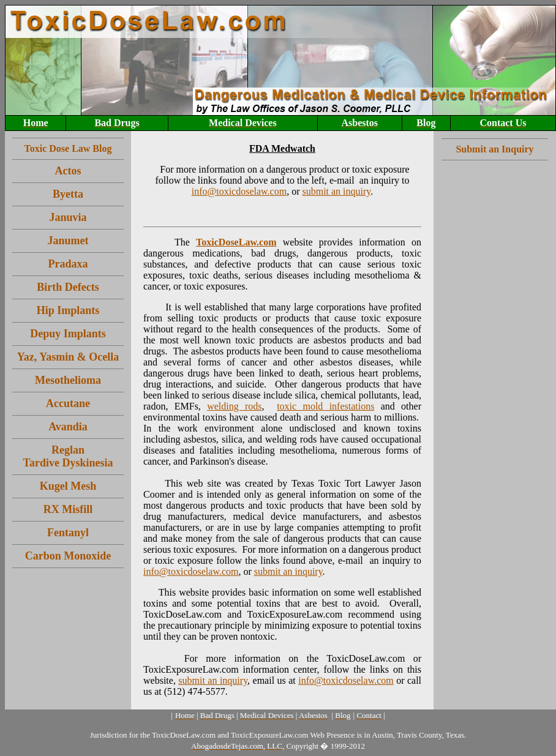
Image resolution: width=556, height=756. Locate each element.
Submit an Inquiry (494, 149)
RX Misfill (68, 509)
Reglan (68, 450)
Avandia (68, 427)
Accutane (68, 403)
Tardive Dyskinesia (68, 463)
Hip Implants (68, 310)
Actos (68, 171)
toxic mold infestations (325, 406)
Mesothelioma (68, 380)
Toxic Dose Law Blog (68, 148)
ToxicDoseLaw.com (236, 242)
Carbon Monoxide (68, 556)
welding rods (234, 406)
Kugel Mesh (68, 486)
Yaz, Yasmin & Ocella (68, 357)
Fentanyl (68, 533)
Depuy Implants (68, 334)
